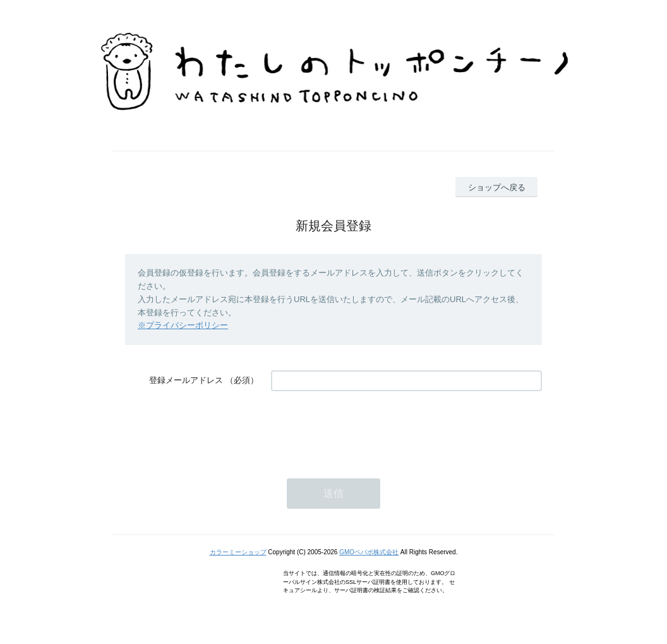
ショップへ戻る (497, 187)
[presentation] (367, 428)
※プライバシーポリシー (183, 325)
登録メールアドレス (186, 380)
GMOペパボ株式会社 (369, 552)
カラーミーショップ (238, 552)
